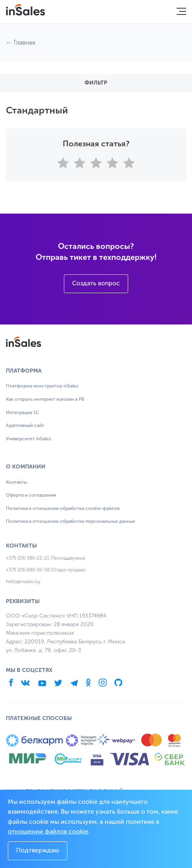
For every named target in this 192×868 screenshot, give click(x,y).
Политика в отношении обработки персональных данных (71, 522)
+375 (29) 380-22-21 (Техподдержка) (45, 558)
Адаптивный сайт (25, 426)
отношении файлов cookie (48, 832)
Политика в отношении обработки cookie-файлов (63, 509)
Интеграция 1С (23, 413)
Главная (24, 42)
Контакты (16, 483)
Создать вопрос (96, 284)
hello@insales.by (23, 582)
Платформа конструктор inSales (42, 386)
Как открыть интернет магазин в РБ (45, 400)
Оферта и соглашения (31, 495)
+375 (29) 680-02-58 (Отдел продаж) (46, 570)
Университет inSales (28, 439)
